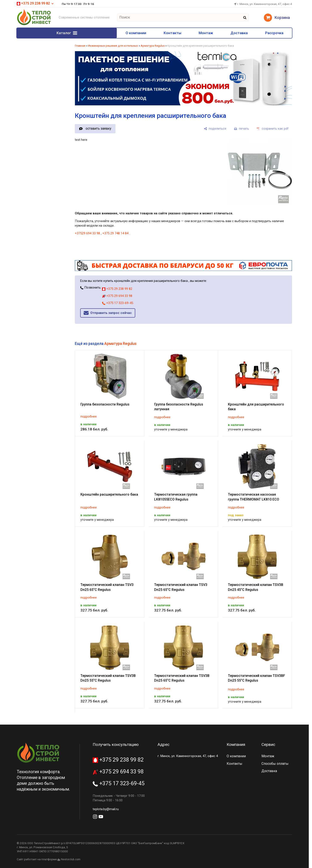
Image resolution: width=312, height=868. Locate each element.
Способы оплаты (275, 764)
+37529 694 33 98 (87, 233)
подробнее (89, 416)
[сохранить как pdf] (273, 129)
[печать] (241, 129)
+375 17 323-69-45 (118, 303)
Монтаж (179, 33)
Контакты (135, 33)
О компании (88, 33)
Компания (236, 744)
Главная (80, 46)
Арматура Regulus (153, 46)
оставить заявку (98, 128)
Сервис (268, 744)
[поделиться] (215, 129)
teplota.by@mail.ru (106, 809)
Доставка (223, 33)
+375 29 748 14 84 (115, 233)
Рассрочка (269, 33)
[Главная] (34, 25)
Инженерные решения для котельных (113, 46)
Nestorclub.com (71, 859)
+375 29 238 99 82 (35, 3)
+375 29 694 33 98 (117, 296)
